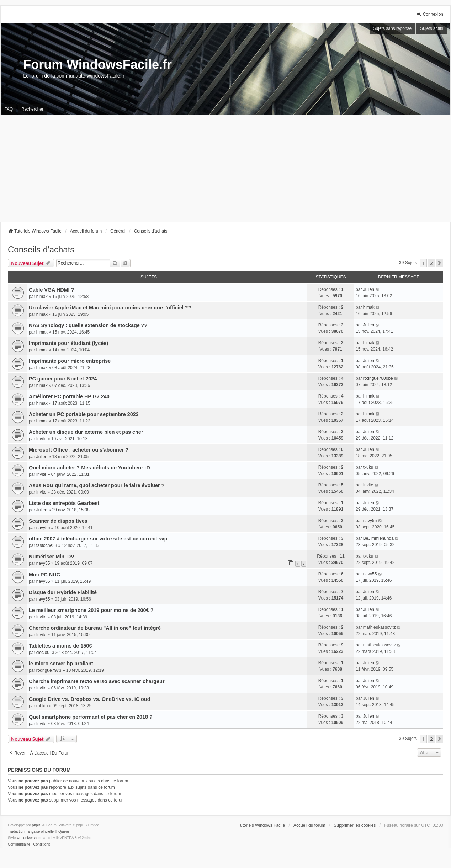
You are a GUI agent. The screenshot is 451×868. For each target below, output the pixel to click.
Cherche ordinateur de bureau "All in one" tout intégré (95, 628)
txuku (368, 467)
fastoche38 (47, 545)
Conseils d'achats (41, 249)
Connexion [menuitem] (430, 14)
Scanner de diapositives (58, 521)
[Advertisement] (225, 168)
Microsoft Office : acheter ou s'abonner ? (79, 450)
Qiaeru (64, 832)
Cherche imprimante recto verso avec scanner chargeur (97, 681)
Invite (41, 439)
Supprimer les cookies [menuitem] (355, 825)
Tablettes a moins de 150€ (60, 646)
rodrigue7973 (49, 670)
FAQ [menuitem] (9, 109)
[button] (440, 263)
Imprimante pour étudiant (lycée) (68, 343)
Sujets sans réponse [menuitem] (392, 28)
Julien (369, 289)
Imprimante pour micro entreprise (70, 361)
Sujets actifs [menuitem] (432, 28)
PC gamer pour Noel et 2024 (63, 379)
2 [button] (431, 263)
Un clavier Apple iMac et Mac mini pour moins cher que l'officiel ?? (110, 308)
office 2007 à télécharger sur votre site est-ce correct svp (98, 539)
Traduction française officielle (31, 832)
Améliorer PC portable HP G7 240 (69, 396)
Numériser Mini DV (52, 557)
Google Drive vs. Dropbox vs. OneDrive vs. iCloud (89, 699)
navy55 (43, 528)
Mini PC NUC (44, 575)
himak (42, 297)
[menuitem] (19, 845)
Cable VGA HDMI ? (51, 290)
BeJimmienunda (378, 538)
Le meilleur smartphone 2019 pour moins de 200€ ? (91, 610)
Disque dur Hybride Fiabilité (63, 592)
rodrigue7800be (378, 378)
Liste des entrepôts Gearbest (64, 503)
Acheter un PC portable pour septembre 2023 (84, 414)
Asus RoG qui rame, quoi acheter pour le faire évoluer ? (97, 485)
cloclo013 (45, 653)
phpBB (37, 825)
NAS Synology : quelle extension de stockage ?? (88, 325)
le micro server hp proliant (61, 664)
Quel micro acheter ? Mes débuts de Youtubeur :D (89, 468)
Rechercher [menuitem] (32, 109)
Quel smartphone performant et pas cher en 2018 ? (91, 717)
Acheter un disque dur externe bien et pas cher (86, 432)
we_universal (27, 838)
